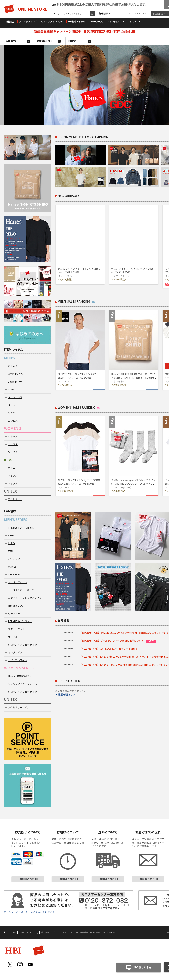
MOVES (12, 567)
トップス (13, 444)
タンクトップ (15, 397)
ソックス (13, 413)
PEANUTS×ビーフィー (20, 621)
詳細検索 (104, 14)
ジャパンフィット (18, 582)
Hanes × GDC (16, 606)
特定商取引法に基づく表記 (88, 932)
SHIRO (12, 536)
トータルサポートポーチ (21, 590)
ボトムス (13, 366)
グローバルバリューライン (22, 645)
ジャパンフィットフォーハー (24, 684)
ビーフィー (14, 614)
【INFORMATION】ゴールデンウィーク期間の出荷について (112, 641)
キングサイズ (15, 653)
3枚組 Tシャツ (16, 374)
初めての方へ (10, 932)
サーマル (13, 637)
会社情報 (45, 932)
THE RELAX (14, 575)
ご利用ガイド (25, 932)
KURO (11, 543)
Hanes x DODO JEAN (20, 676)
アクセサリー (15, 499)
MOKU (12, 551)
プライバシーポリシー (63, 932)
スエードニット (16, 629)
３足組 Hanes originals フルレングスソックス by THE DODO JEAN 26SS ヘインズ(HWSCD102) (133, 484)
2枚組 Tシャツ (16, 382)
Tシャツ (12, 390)
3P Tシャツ (14, 559)
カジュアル (14, 421)
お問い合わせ (109, 932)
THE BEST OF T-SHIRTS (21, 528)
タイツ (12, 405)
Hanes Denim (159, 14)
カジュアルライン (18, 660)
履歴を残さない (67, 695)
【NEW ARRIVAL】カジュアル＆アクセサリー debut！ (108, 649)
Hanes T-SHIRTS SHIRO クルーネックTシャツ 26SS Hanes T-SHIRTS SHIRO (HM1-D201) (134, 378)
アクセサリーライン (19, 708)
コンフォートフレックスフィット (26, 598)
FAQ (36, 932)
